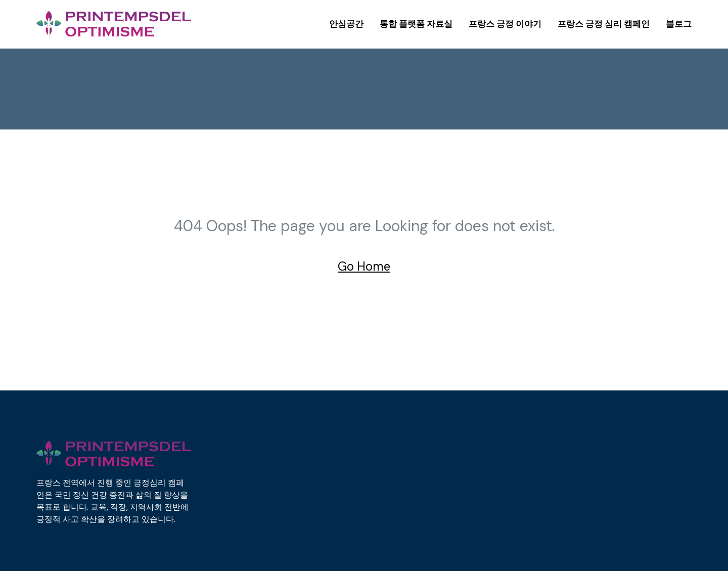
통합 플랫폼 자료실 (416, 24)
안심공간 (346, 24)
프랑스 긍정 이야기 (505, 24)
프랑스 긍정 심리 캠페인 (604, 24)
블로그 (679, 24)
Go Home (364, 266)
